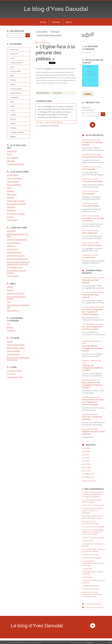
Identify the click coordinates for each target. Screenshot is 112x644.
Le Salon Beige (12, 175)
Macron (13, 119)
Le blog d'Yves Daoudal (56, 9)
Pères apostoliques (14, 252)
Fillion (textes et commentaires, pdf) (18, 306)
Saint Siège (11, 161)
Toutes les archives (89, 481)
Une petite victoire (91, 206)
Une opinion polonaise (92, 181)
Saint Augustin (89, 169)
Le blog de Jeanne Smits (16, 164)
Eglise (12, 76)
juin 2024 (86, 455)
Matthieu (86, 432)
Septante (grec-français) (16, 293)
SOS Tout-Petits (13, 158)
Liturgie (13, 115)
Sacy (9, 302)
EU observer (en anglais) (16, 214)
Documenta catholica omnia (17, 259)
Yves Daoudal (88, 346)
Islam (12, 102)
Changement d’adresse (92, 157)
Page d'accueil (55, 32)
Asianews (10, 191)
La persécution (89, 257)
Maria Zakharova (90, 233)
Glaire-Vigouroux (13, 311)
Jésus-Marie (11, 231)
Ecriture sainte (15, 71)
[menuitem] (43, 22)
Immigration (15, 97)
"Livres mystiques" (14, 243)
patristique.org (12, 249)
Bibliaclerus (11, 246)
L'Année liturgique (13, 351)
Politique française (17, 132)
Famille (13, 84)
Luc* (84, 327)
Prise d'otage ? (89, 194)
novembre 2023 (88, 477)
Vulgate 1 (10, 287)
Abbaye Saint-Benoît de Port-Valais (18, 235)
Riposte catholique (14, 185)
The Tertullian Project (15, 267)
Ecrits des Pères (13, 276)
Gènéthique (11, 210)
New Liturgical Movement (16, 204)
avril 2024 (86, 461)
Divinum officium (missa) (16, 348)
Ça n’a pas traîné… (42, 32)
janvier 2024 (87, 471)
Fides (9, 188)
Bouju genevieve (90, 382)
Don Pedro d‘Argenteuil (93, 309)
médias (13, 124)
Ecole (12, 67)
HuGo (85, 417)
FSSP (9, 324)
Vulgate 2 (10, 290)
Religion (13, 137)
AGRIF (9, 154)
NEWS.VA (10, 198)
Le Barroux (11, 330)
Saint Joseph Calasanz (92, 245)
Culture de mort (16, 63)
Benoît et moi (12, 151)
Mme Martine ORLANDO (93, 400)
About (69, 22)
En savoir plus (90, 642)
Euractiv (10, 217)
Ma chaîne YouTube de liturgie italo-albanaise (18, 359)
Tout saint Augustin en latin (17, 240)
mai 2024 (86, 458)
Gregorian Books (13, 354)
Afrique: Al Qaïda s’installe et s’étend (49, 35)
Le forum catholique (14, 178)
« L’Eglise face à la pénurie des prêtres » (55, 53)
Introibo (10, 327)
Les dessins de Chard (15, 377)
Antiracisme (14, 49)
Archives (56, 22)
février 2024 (87, 468)
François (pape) (16, 89)
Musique (13, 128)
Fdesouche (11, 207)
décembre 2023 (88, 474)
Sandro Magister (13, 182)
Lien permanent (43, 93)
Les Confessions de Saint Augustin (16, 272)
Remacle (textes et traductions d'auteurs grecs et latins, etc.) (18, 263)
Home (43, 22)
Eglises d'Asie (12, 194)
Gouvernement (16, 93)
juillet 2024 (86, 451)
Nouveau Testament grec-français (17, 298)
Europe (13, 80)
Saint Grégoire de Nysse (16, 256)
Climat (12, 58)
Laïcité (13, 110)
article (48, 69)
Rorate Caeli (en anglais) (16, 201)
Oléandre (86, 280)
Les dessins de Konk (15, 371)
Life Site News (12, 220)
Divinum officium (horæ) (16, 345)
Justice (13, 106)
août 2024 (86, 448)
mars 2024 (86, 464)
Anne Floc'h (11, 374)
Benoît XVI (14, 54)
